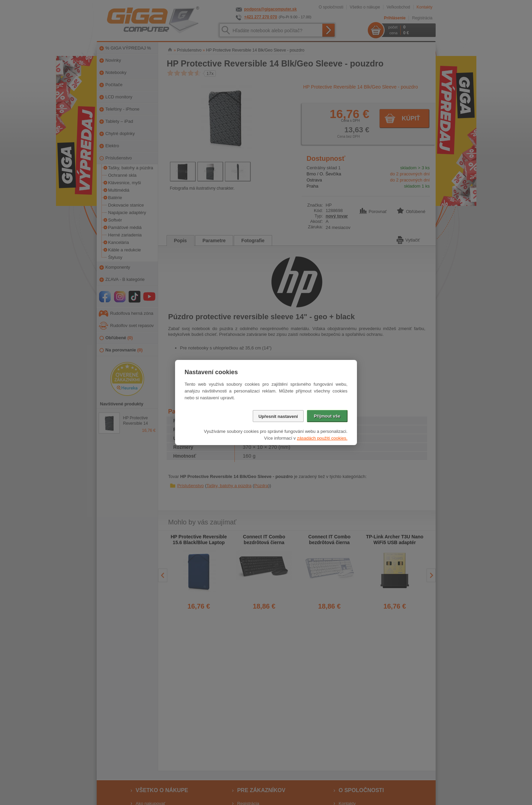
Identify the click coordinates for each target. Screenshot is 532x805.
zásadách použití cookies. (322, 438)
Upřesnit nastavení (278, 416)
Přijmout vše (327, 416)
